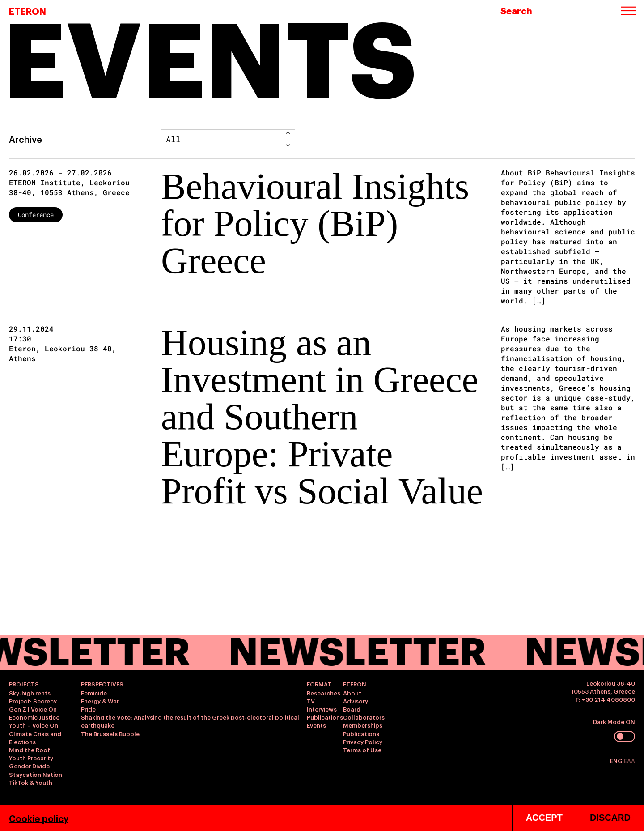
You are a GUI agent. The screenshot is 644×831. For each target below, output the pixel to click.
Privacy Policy (363, 742)
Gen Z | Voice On (33, 709)
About (352, 693)
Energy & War (100, 701)
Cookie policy (39, 818)
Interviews (322, 709)
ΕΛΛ (629, 760)
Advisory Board (356, 705)
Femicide (94, 693)
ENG (617, 760)
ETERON (28, 11)
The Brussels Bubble (110, 733)
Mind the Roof (30, 750)
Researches (324, 693)
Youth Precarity (31, 758)
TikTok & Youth (31, 782)
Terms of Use (362, 750)
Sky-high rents (30, 693)
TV (311, 701)
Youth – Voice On (34, 725)
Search (516, 10)
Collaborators (364, 717)
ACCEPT (544, 818)
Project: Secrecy (33, 701)
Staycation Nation (36, 774)
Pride (88, 709)
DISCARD (610, 818)
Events (316, 725)
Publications (325, 717)
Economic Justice (34, 717)
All (173, 139)
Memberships (363, 725)
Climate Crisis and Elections (35, 737)
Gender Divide (29, 766)
